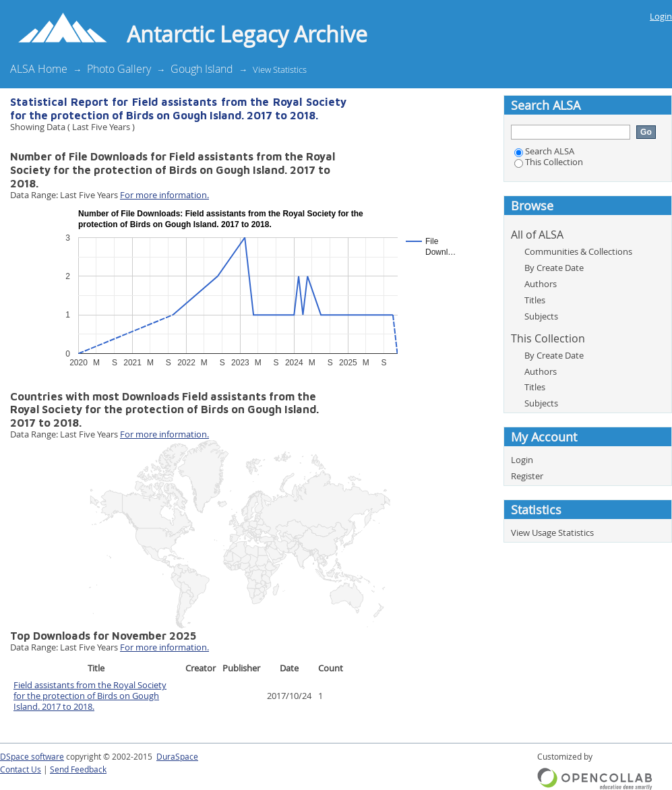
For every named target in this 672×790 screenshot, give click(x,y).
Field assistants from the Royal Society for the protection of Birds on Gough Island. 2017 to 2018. (90, 696)
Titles (535, 300)
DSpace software (32, 757)
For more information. (164, 195)
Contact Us (21, 769)
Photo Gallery (119, 69)
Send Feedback (78, 769)
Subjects (541, 316)
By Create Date (554, 268)
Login (661, 16)
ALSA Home (39, 69)
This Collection (549, 162)
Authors (541, 284)
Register (527, 476)
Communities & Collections (578, 251)
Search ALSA (544, 151)
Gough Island (202, 69)
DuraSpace (177, 757)
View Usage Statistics (552, 533)
